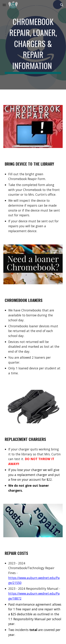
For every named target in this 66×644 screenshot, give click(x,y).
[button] (4, 5)
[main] (33, 45)
